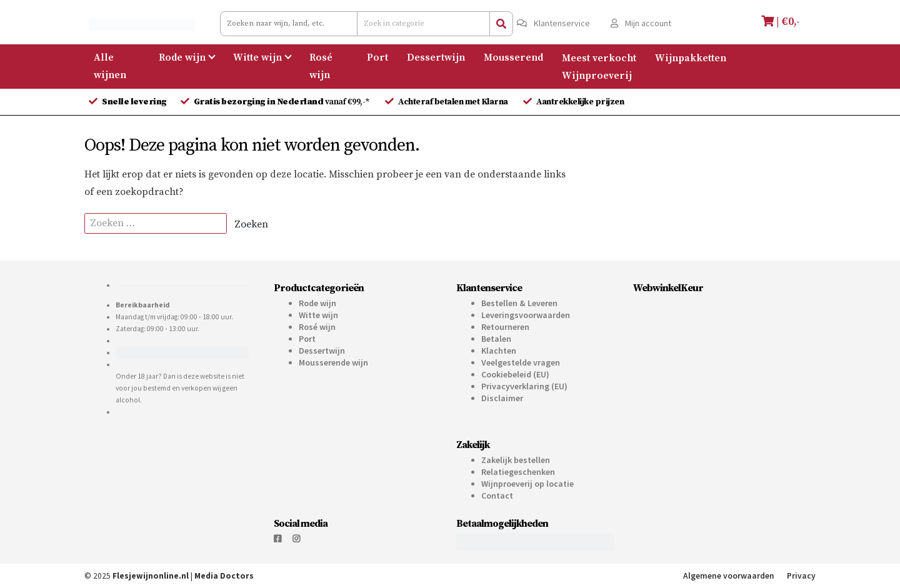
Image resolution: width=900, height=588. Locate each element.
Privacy (801, 576)
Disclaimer (502, 398)
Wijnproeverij (597, 75)
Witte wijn (257, 57)
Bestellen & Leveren (519, 303)
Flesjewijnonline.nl (151, 576)
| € (782, 22)
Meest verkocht (599, 57)
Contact (497, 496)
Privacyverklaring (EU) (524, 386)
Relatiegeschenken (518, 472)
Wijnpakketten (691, 57)
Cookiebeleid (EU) (515, 374)
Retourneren (505, 327)
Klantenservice (553, 23)
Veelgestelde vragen (521, 362)
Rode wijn (182, 57)
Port (377, 57)
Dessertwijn (436, 57)
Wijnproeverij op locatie (527, 484)
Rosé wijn (321, 66)
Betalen (496, 339)
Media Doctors (224, 576)
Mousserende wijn (333, 362)
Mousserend (513, 57)
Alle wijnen (110, 66)
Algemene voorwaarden (729, 576)
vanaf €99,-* (283, 102)
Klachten (499, 351)
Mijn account (641, 23)
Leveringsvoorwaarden (526, 315)
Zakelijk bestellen (516, 460)
